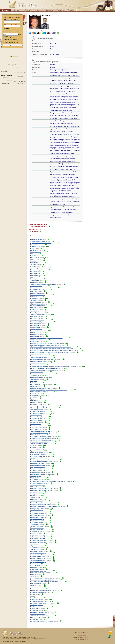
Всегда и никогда (35, 589)
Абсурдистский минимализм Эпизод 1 (41, 438)
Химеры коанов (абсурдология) (39, 322)
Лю (31, 397)
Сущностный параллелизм (38, 485)
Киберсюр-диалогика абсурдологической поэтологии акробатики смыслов (50, 352)
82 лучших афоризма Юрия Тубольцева (41, 406)
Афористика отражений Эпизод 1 (39, 442)
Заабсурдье (34, 297)
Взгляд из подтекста (36, 324)
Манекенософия (35, 336)
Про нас (33, 248)
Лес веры (33, 594)
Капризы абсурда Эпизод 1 (38, 463)
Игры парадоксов (35, 395)
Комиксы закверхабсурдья (37, 306)
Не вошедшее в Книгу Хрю (38, 290)
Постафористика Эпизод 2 (38, 413)
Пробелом (33, 250)
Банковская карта (10, 40)
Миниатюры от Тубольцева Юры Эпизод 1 (42, 488)
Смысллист (34, 272)
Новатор (33, 496)
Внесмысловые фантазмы (38, 483)
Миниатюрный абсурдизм (37, 320)
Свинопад (33, 266)
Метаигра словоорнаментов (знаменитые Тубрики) (44, 368)
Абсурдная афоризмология (38, 315)
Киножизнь (33, 575)
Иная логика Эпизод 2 (36, 429)
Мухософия (34, 273)
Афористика (34, 445)
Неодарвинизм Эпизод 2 (37, 514)
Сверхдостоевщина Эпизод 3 (38, 557)
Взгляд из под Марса (36, 404)
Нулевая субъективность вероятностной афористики (45, 343)
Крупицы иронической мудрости (39, 392)
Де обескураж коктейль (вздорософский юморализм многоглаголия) (49, 390)
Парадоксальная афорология (38, 356)
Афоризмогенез (35, 376)
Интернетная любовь (36, 239)
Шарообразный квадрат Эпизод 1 (39, 540)
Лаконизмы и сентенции (37, 372)
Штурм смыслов (35, 299)
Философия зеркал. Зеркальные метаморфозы (43, 284)
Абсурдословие (35, 309)
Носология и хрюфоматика (38, 295)
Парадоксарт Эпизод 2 (37, 420)
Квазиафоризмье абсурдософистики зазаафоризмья (45, 345)
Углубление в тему (35, 548)
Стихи (16, 10)
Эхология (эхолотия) (36, 286)
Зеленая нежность (36, 327)
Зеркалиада (34, 487)
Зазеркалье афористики (37, 410)
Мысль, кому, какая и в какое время (40, 573)
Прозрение (33, 447)
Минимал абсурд (35, 293)
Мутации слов (34, 451)
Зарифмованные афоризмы (38, 607)
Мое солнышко (34, 263)
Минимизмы (34, 499)
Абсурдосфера (34, 422)
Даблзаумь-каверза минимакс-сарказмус (41, 388)
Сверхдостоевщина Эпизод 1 (38, 553)
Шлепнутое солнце (36, 252)
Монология (33, 383)
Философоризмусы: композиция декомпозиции (43, 370)
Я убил (32, 564)
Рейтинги (60, 10)
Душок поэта (34, 585)
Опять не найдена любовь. (38, 241)
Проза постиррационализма (38, 592)
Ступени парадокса (36, 476)
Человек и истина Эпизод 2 (38, 531)
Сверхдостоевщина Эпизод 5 (38, 560)
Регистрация (15, 20)
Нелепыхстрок (34, 245)
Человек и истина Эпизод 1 (38, 530)
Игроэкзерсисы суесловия (37, 363)
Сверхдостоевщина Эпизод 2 (38, 555)
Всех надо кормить (35, 435)
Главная (5, 10)
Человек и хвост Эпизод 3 (37, 528)
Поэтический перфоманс (37, 601)
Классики (49, 10)
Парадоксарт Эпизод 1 (37, 419)
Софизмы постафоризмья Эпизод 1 (40, 431)
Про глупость (34, 533)
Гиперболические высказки (38, 614)
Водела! (33, 458)
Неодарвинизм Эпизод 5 (37, 519)
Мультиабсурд (34, 307)
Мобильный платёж (11, 42)
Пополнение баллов (83, 635)
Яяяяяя (32, 576)
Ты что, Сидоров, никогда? (38, 449)
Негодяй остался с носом (37, 508)
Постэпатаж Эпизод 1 (36, 415)
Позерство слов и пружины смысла (40, 374)
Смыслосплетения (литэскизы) (39, 385)
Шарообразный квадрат (37, 510)
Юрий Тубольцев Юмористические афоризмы (43, 578)
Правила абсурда (35, 342)
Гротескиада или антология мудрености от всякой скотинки (46, 338)
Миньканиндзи (34, 282)
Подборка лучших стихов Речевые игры (41, 437)
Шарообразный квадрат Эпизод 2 (39, 542)
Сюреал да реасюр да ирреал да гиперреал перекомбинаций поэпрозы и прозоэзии (53, 367)
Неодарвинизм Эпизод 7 (37, 523)
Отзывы (38, 10)
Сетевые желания (35, 247)
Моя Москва (34, 567)
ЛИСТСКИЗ (34, 264)
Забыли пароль (14, 24)
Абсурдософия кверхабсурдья (39, 304)
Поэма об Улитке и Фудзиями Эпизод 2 (41, 505)
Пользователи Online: (82, 633)
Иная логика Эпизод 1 (36, 428)
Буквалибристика (35, 316)
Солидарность (34, 544)
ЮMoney (7, 37)
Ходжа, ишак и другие (36, 340)
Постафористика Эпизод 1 (38, 411)
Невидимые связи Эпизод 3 (38, 515)
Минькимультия (35, 333)
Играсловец (34, 394)
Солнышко (33, 261)
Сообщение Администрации (80, 637)
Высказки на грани (35, 609)
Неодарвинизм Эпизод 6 (37, 521)
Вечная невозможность (37, 453)
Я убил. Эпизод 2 (35, 566)
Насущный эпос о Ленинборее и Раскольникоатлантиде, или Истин (49, 481)
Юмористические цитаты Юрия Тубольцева (42, 580)
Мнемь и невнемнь (36, 365)
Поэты (27, 10)
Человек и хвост (35, 524)
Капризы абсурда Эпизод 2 (38, 465)
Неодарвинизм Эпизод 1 (37, 512)
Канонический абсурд (36, 331)
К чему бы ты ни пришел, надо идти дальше (42, 591)
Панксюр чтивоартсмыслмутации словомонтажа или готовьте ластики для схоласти (53, 350)
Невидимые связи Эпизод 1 (38, 467)
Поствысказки (34, 610)
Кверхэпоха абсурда (36, 302)
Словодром (33, 494)
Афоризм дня (34, 619)
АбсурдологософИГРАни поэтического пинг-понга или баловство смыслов (50, 347)
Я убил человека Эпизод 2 (38, 537)
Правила (71, 10)
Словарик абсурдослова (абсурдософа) (41, 288)
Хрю (32, 277)
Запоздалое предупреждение (38, 571)
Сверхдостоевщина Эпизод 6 (38, 562)
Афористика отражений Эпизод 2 (39, 444)
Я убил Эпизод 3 (35, 569)
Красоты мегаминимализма (38, 472)
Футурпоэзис (34, 386)
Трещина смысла (35, 497)
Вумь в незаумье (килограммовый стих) (41, 243)
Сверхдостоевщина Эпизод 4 (38, 558)
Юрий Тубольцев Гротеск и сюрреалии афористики (44, 582)
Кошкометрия (34, 275)
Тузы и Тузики (34, 598)
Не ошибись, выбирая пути (38, 456)
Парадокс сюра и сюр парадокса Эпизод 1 (42, 460)
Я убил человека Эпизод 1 (38, 535)
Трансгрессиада (35, 379)
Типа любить (34, 587)
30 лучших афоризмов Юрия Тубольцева (42, 408)
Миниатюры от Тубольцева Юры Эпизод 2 (42, 490)
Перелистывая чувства (37, 270)
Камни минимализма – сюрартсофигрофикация (43, 359)
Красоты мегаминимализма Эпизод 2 (40, 474)
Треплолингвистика (36, 354)
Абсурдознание (35, 281)
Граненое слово (35, 257)
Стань (32, 254)
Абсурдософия (34, 546)
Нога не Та (33, 259)
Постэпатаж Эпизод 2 (36, 417)
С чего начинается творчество (39, 454)
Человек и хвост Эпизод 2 (37, 526)
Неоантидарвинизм (36, 480)
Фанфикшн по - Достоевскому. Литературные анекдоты (45, 506)
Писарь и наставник (36, 424)
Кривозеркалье (34, 401)
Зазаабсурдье (34, 279)
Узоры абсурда (35, 300)
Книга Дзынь (34, 291)
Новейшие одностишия (37, 605)
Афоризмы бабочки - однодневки (39, 616)
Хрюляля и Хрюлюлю (36, 268)
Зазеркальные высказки (37, 551)
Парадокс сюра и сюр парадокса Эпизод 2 (42, 462)
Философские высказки (37, 600)
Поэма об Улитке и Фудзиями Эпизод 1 (41, 503)
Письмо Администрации (82, 640)
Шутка (32, 399)
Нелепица (33, 256)
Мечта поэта (34, 402)
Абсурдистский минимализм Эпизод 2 (41, 440)
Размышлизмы (34, 492)
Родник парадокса (35, 478)
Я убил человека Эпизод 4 (38, 539)
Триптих (33, 596)
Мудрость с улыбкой (36, 618)
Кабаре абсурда (35, 313)
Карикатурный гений (36, 583)
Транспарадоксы (35, 549)
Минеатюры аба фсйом (37, 377)
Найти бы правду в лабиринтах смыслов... (42, 621)
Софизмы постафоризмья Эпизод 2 (40, 433)
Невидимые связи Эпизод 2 (38, 469)
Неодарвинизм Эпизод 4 (37, 517)
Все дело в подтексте (36, 426)
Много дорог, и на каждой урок (39, 612)
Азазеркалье (34, 381)
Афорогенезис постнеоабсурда (39, 358)
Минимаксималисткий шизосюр (39, 361)
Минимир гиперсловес (36, 501)
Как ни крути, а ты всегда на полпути (40, 603)
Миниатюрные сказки (36, 329)
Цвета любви (34, 471)
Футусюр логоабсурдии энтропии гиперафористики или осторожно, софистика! (52, 349)
